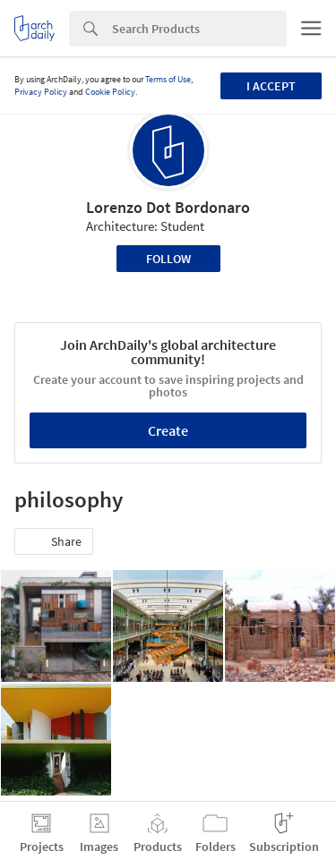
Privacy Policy (41, 92)
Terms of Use (168, 79)
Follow (168, 259)
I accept (271, 86)
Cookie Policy (110, 92)
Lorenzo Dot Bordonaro (168, 207)
